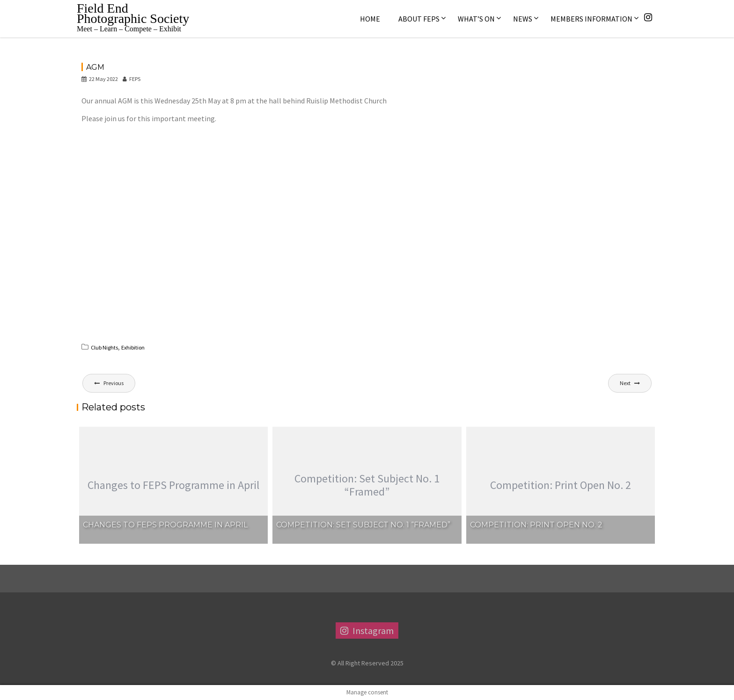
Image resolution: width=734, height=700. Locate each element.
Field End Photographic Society (133, 13)
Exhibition (133, 347)
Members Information (591, 19)
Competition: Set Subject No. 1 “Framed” (363, 525)
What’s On (476, 19)
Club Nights (104, 347)
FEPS (132, 79)
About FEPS (419, 19)
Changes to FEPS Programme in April (165, 525)
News (523, 19)
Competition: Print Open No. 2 (536, 525)
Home (370, 19)
